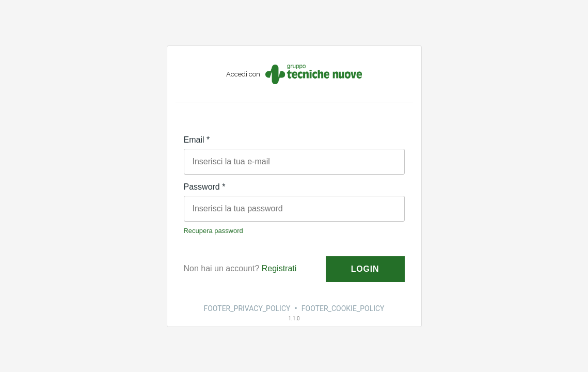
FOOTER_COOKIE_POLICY (343, 308)
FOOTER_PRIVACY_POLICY (247, 308)
